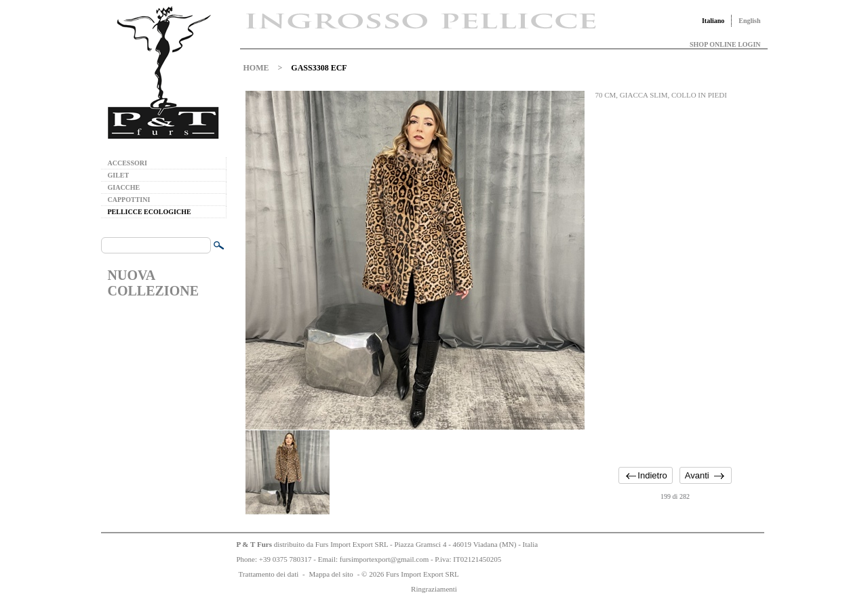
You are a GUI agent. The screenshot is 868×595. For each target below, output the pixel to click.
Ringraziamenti (434, 589)
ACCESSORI (127, 163)
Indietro (652, 475)
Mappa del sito (331, 574)
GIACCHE (124, 187)
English (749, 21)
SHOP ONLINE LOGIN (725, 44)
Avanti (697, 475)
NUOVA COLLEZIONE (153, 283)
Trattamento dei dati (269, 574)
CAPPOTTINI (129, 200)
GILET (119, 175)
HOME (256, 68)
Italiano (713, 21)
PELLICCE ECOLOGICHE (150, 212)
